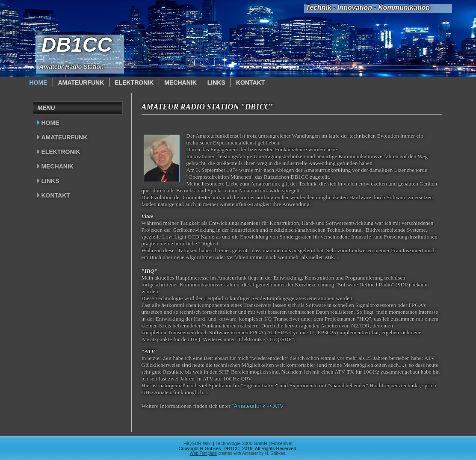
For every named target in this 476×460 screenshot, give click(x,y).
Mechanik (180, 83)
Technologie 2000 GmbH (241, 443)
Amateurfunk (81, 83)
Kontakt (250, 83)
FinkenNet (282, 443)
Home (38, 83)
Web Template (204, 453)
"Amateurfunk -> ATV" (259, 406)
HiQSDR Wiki (198, 443)
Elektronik (134, 83)
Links (216, 83)
